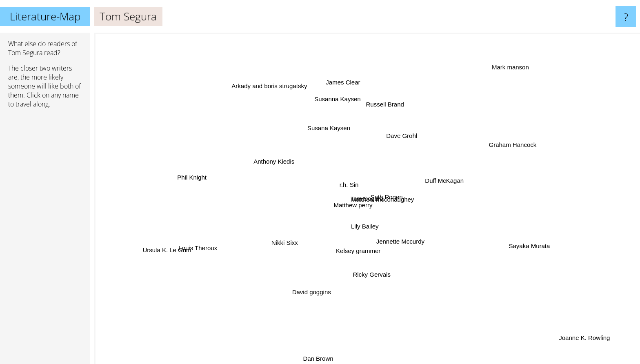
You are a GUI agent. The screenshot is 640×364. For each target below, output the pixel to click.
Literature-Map (45, 16)
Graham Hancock (508, 146)
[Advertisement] (45, 240)
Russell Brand (386, 103)
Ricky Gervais (372, 272)
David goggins (314, 290)
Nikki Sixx (286, 242)
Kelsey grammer (358, 249)
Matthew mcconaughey (382, 199)
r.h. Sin (350, 185)
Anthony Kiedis (274, 162)
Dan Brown (317, 358)
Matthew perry (353, 204)
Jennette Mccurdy (397, 241)
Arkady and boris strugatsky (272, 90)
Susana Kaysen (329, 130)
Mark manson (506, 70)
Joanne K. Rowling (594, 343)
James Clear (342, 84)
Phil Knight (195, 176)
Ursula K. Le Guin (175, 247)
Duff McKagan (443, 181)
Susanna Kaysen (338, 102)
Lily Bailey (364, 226)
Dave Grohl (400, 137)
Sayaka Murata (519, 243)
